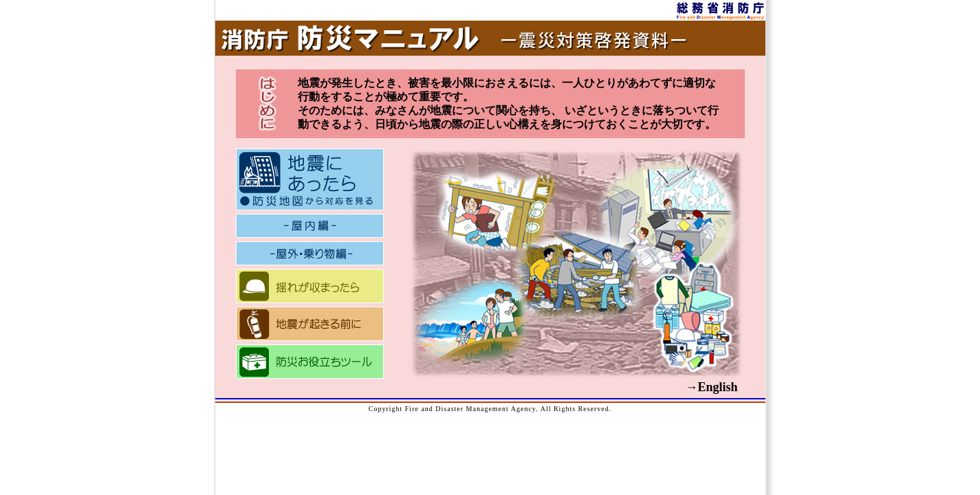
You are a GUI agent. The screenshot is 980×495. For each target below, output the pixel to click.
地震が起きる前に (310, 324)
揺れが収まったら (310, 286)
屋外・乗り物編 (310, 253)
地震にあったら (310, 179)
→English (711, 387)
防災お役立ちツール (310, 362)
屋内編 (310, 226)
